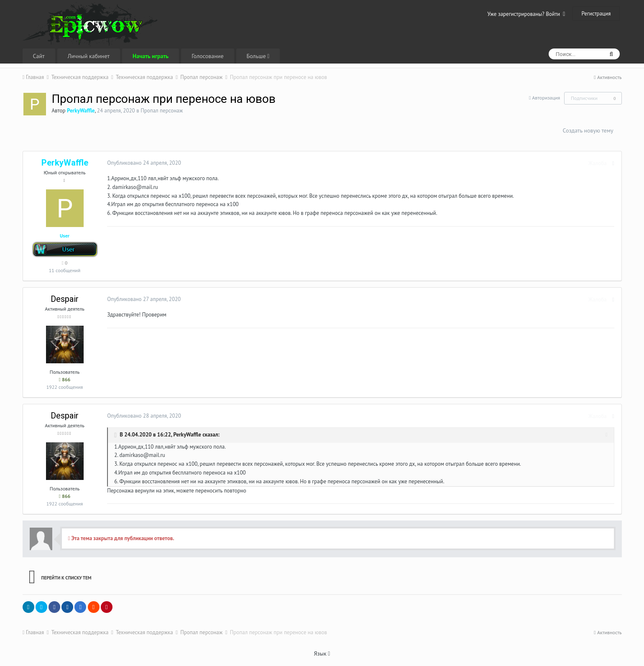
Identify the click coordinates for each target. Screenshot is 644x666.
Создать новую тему (588, 130)
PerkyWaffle (187, 435)
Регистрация (596, 14)
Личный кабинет (89, 56)
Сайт (39, 56)
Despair (65, 299)
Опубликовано (144, 163)
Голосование (207, 56)
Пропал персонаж (162, 111)
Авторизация (546, 98)
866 (65, 379)
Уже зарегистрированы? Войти (526, 14)
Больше (258, 56)
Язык (322, 653)
